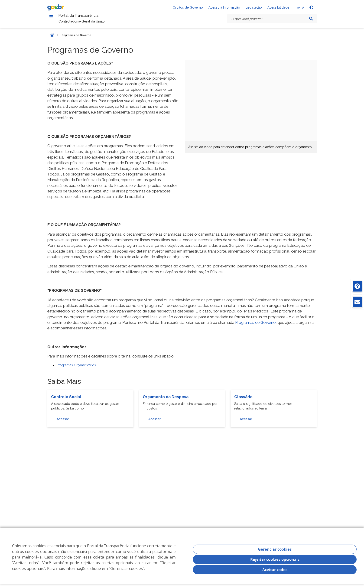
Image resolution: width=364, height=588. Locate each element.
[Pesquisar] (311, 19)
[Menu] (51, 17)
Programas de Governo (76, 38)
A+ (299, 8)
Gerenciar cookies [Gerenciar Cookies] (275, 549)
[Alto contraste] (311, 7)
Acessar (63, 422)
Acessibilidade (278, 7)
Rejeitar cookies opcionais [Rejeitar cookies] (275, 559)
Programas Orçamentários (76, 368)
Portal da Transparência (89, 17)
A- (304, 8)
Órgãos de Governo (188, 7)
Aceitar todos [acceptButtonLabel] (275, 570)
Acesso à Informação (224, 7)
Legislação (254, 7)
